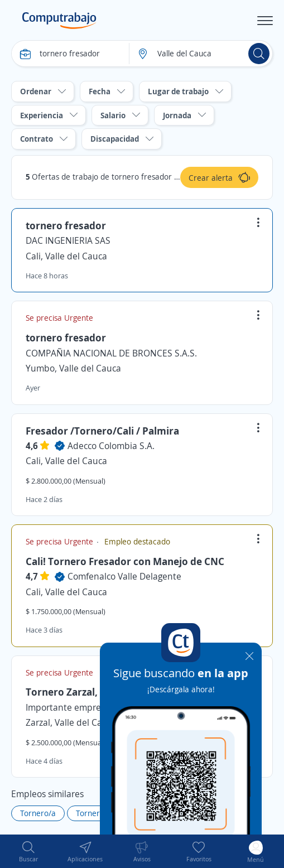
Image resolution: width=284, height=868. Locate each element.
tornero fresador (66, 225)
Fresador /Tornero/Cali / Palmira (102, 431)
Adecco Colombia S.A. (111, 446)
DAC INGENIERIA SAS (68, 240)
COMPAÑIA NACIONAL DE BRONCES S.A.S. (111, 353)
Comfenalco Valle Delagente (124, 576)
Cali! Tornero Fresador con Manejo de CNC (125, 561)
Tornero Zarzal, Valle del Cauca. (99, 692)
